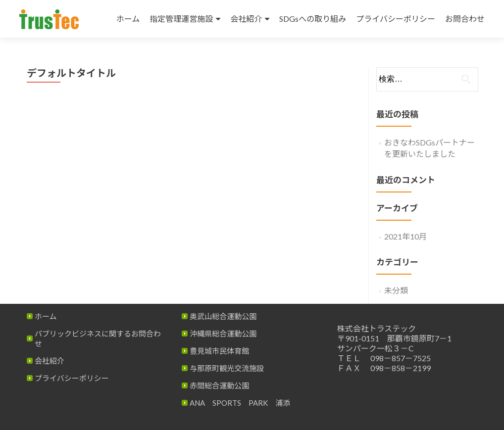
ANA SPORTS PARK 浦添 (240, 403)
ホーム (128, 19)
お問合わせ (465, 19)
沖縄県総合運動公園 (223, 334)
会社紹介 (246, 19)
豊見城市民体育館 (219, 351)
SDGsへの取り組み (313, 19)
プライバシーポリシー (396, 19)
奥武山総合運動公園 (223, 316)
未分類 (396, 290)
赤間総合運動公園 (219, 385)
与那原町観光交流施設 (227, 368)
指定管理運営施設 (181, 19)
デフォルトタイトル (71, 73)
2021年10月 (405, 236)
